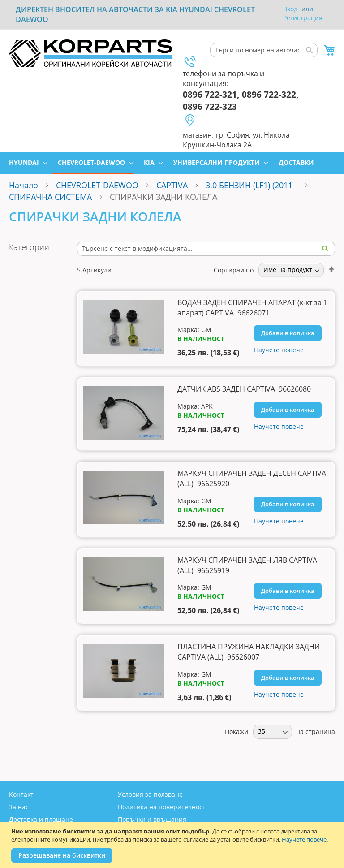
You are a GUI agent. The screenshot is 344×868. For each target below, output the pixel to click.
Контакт (21, 794)
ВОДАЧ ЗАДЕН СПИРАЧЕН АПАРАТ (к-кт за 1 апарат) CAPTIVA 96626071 (252, 308)
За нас (19, 807)
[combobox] (264, 50)
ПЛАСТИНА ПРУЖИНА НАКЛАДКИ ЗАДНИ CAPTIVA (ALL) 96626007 (249, 652)
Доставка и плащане (41, 819)
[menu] (172, 163)
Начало (24, 185)
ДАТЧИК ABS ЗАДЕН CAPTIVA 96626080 (244, 389)
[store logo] (90, 53)
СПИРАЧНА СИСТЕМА (50, 197)
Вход (290, 9)
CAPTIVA (172, 185)
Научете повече (304, 839)
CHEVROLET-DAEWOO (97, 185)
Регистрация (303, 18)
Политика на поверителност (162, 807)
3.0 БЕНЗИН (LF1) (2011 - (253, 185)
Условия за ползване (150, 794)
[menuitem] (26, 162)
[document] (173, 845)
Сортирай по (234, 270)
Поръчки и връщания (152, 819)
